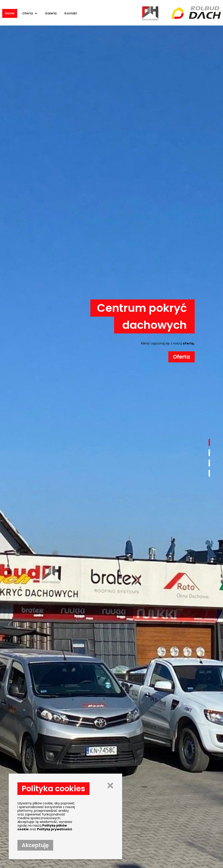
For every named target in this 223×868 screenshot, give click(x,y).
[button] (209, 443)
